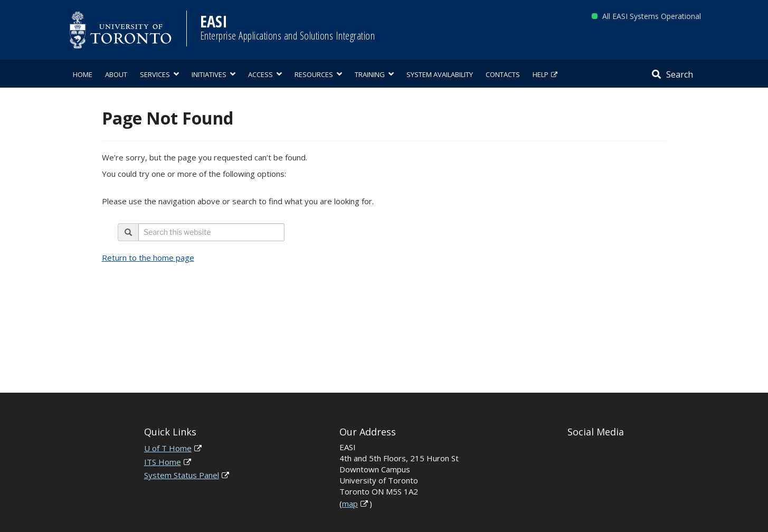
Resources (314, 74)
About (116, 74)
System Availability (440, 74)
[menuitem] (83, 74)
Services (155, 74)
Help (541, 74)
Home (83, 74)
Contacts (503, 74)
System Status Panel (182, 475)
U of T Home (168, 448)
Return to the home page (148, 258)
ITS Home (163, 462)
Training (370, 74)
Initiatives (209, 74)
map (350, 503)
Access (260, 74)
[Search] (673, 74)
